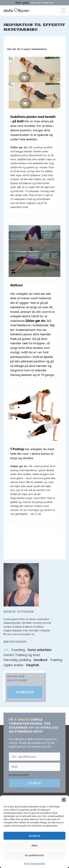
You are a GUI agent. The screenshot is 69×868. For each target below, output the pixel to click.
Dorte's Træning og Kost (22, 655)
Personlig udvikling (17, 660)
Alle (6, 650)
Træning (56, 660)
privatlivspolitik (19, 775)
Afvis (34, 845)
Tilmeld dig (25, 692)
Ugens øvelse (13, 665)
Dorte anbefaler (40, 650)
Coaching (18, 650)
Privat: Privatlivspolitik (34, 864)
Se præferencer (35, 855)
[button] (64, 800)
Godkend (34, 836)
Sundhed (40, 660)
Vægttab (32, 665)
